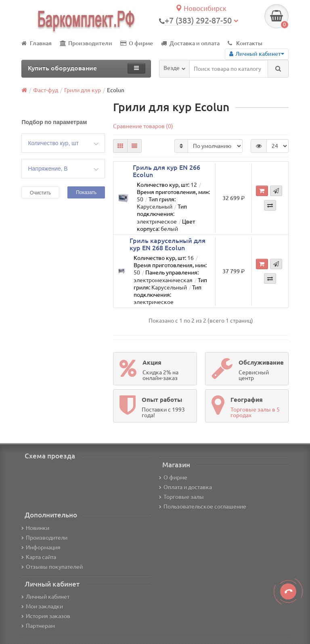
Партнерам (38, 626)
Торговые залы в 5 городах (255, 412)
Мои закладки (42, 606)
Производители (86, 43)
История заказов (46, 616)
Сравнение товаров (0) (143, 126)
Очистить (40, 193)
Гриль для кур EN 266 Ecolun (167, 171)
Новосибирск (201, 8)
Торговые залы (181, 497)
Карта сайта (39, 557)
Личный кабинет (45, 597)
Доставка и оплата (190, 43)
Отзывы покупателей (52, 567)
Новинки (35, 528)
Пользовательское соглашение (203, 507)
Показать (86, 192)
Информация (41, 547)
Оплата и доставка (185, 487)
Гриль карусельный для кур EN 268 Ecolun (168, 244)
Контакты (245, 43)
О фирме (137, 43)
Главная (37, 43)
